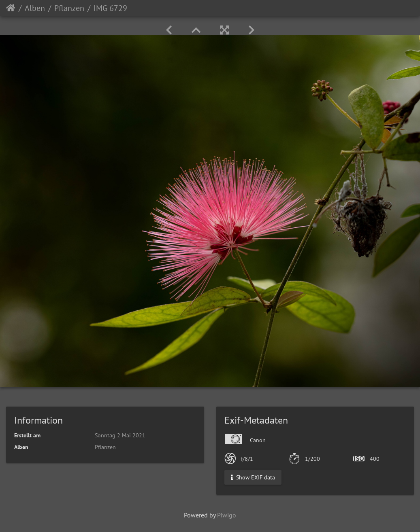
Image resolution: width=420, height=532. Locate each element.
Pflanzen (69, 8)
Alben (35, 8)
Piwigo (227, 515)
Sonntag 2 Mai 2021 (120, 435)
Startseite (11, 8)
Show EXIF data (253, 477)
